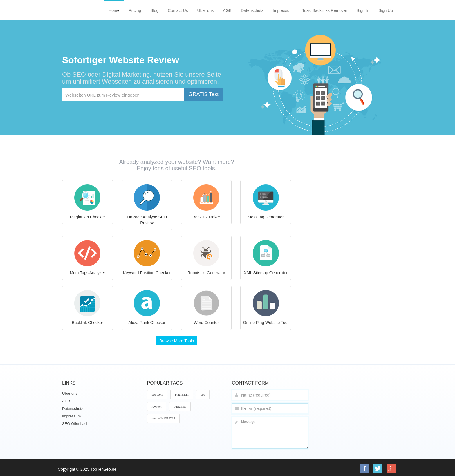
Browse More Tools (177, 341)
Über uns (206, 10)
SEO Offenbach (75, 424)
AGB (227, 10)
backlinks (180, 406)
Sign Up (386, 10)
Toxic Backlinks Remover (325, 10)
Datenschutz (252, 10)
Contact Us (178, 10)
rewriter (157, 406)
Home (114, 10)
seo (203, 394)
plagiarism (182, 394)
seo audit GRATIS (164, 418)
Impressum (283, 10)
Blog (154, 10)
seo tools (157, 394)
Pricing (135, 10)
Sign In (363, 10)
